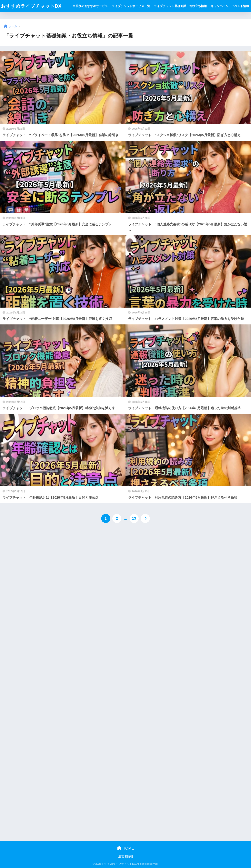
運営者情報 (126, 856)
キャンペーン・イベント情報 (230, 6)
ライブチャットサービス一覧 (131, 6)
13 (134, 518)
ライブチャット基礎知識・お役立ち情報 (180, 6)
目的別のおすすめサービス (90, 6)
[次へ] (145, 518)
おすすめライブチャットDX (31, 6)
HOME (126, 848)
